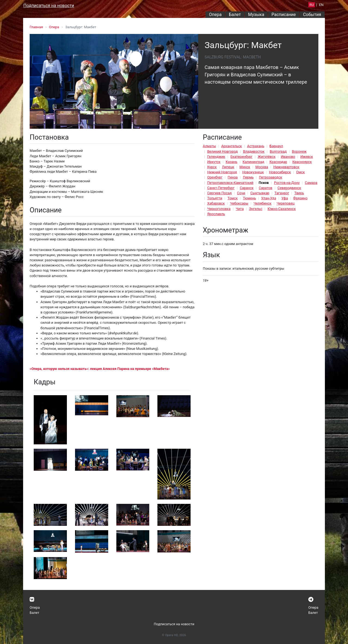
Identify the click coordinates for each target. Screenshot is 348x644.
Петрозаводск (270, 177)
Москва (262, 167)
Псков (264, 183)
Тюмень (249, 198)
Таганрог (282, 193)
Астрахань (256, 146)
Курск (212, 167)
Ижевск (307, 157)
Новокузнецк (253, 172)
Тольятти (215, 198)
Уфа (285, 198)
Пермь (248, 177)
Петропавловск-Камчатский (230, 183)
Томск (233, 198)
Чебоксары (239, 203)
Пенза (233, 177)
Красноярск (302, 162)
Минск (245, 167)
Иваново (288, 157)
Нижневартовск (286, 167)
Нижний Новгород (222, 172)
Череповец (285, 203)
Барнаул (276, 146)
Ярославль (216, 214)
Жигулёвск (267, 157)
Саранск (247, 188)
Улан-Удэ (269, 198)
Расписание (284, 15)
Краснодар (278, 162)
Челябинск (262, 203)
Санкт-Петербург (221, 188)
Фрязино (300, 198)
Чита (240, 209)
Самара (311, 183)
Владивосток (254, 151)
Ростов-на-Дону (287, 183)
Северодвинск (289, 188)
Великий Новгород (222, 151)
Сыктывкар (260, 193)
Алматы (209, 146)
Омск (300, 172)
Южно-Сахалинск (282, 209)
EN (321, 5)
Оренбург (215, 177)
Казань (232, 162)
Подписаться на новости (49, 6)
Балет (235, 15)
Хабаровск (216, 203)
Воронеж (299, 151)
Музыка (256, 15)
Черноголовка (219, 209)
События (312, 15)
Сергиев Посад (219, 193)
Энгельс (256, 209)
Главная (36, 27)
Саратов (266, 188)
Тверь (299, 193)
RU (312, 5)
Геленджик (216, 157)
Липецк (228, 167)
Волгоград (278, 151)
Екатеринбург (242, 157)
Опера (215, 15)
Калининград (253, 162)
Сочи (241, 193)
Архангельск (232, 146)
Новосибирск (280, 172)
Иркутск (214, 162)
